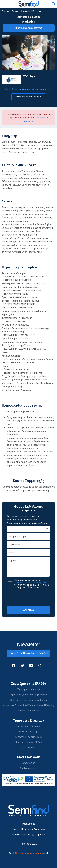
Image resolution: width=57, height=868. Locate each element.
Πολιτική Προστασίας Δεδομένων (29, 829)
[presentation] (30, 597)
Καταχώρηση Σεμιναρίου (29, 726)
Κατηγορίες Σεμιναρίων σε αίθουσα (29, 700)
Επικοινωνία (28, 747)
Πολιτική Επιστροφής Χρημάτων (29, 834)
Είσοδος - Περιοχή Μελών (28, 742)
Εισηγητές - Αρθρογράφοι (28, 737)
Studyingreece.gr (28, 768)
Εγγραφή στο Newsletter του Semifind (29, 653)
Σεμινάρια (6, 11)
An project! (29, 853)
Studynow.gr (29, 763)
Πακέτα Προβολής (29, 731)
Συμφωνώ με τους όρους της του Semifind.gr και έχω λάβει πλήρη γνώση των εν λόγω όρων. (32, 584)
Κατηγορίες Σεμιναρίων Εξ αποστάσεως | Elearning (28, 705)
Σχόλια (28, 567)
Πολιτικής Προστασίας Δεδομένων (30, 582)
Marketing (37, 11)
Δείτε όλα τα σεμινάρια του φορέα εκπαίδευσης (28, 89)
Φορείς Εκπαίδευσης (28, 711)
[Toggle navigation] (6, 4)
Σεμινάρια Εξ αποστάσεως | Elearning (28, 695)
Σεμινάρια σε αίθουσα (29, 689)
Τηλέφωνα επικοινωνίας (28, 97)
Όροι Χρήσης (29, 824)
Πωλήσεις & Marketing (21, 11)
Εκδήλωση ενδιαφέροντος (29, 28)
